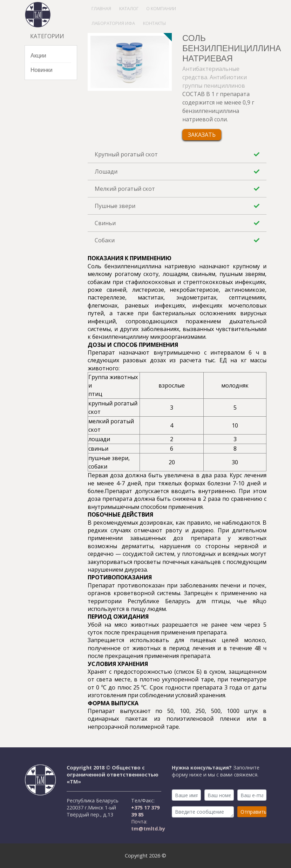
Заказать (202, 135)
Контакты (154, 23)
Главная (101, 8)
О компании (161, 8)
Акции (38, 55)
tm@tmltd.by (148, 829)
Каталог (129, 8)
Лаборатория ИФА (113, 23)
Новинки (42, 70)
